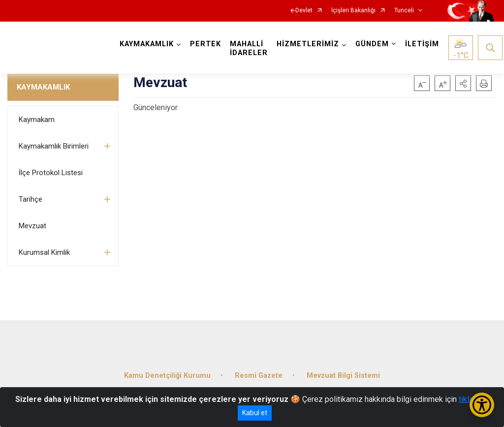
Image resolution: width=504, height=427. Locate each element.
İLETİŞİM (422, 44)
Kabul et (255, 413)
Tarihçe (31, 199)
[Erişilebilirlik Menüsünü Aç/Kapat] (482, 405)
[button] (463, 83)
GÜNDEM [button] (372, 44)
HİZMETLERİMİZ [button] (308, 44)
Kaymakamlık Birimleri (54, 146)
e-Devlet (301, 11)
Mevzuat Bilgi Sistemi (343, 376)
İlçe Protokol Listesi (51, 173)
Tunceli (404, 11)
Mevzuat (32, 226)
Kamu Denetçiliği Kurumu (167, 376)
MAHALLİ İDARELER (249, 48)
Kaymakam (37, 120)
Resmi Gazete (259, 376)
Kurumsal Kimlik (44, 252)
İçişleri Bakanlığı (353, 11)
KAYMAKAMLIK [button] (147, 44)
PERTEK (205, 44)
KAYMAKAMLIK (43, 87)
